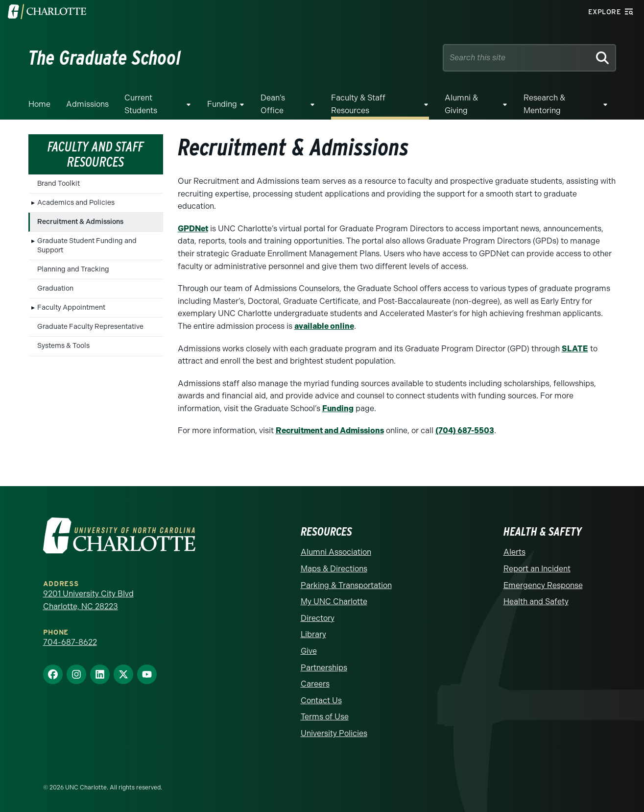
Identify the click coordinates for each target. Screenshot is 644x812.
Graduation (55, 288)
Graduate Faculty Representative (90, 327)
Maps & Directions (334, 569)
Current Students (141, 104)
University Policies (334, 733)
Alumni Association (336, 552)
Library (313, 634)
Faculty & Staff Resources (358, 104)
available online (324, 326)
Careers (315, 684)
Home (39, 104)
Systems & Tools (63, 346)
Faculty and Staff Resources (95, 154)
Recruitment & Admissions (80, 222)
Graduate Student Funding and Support (87, 245)
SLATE (575, 349)
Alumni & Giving (461, 104)
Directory (318, 618)
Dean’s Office (273, 104)
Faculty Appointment (71, 308)
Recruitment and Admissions (330, 431)
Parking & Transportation (346, 585)
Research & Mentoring (544, 104)
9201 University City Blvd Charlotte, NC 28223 (88, 600)
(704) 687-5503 (465, 431)
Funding (222, 104)
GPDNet (193, 229)
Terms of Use (325, 717)
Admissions (87, 104)
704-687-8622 (70, 642)
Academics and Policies (76, 203)
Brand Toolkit (59, 184)
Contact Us (321, 701)
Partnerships (324, 668)
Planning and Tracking (73, 269)
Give (309, 651)
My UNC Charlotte (334, 602)
